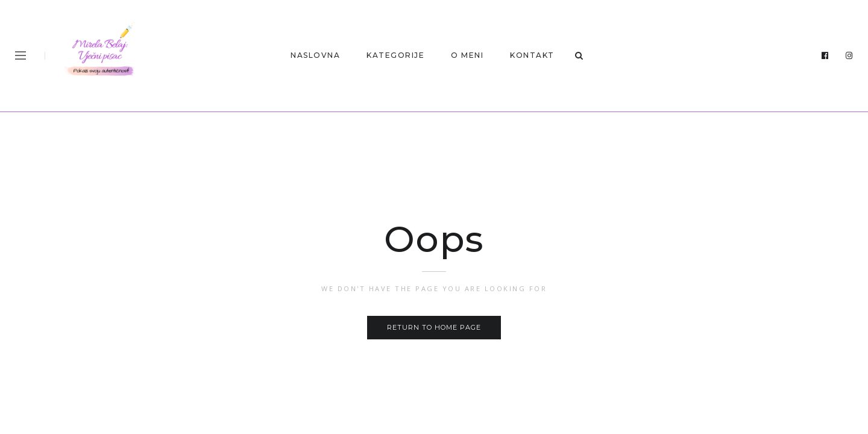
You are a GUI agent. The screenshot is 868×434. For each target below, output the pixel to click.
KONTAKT (532, 55)
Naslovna (315, 55)
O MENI (467, 55)
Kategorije (395, 55)
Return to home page (434, 327)
